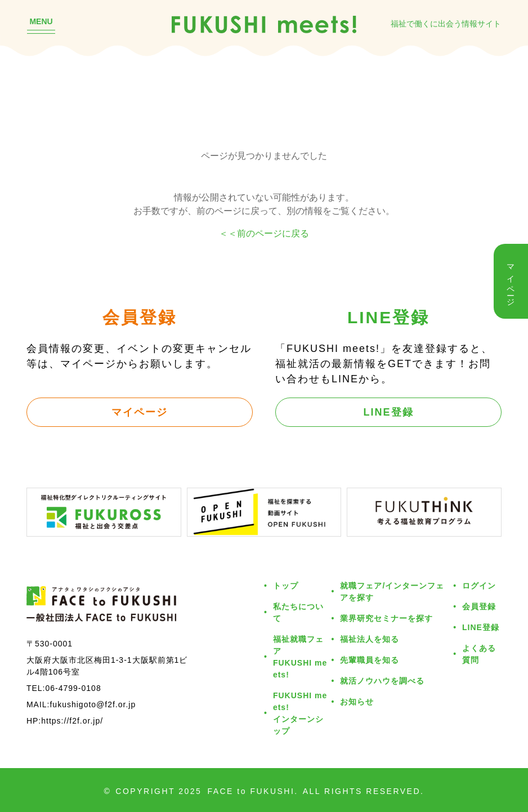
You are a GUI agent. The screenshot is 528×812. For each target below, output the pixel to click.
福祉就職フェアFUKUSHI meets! (300, 657)
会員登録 (479, 606)
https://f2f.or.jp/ (72, 720)
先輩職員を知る (370, 660)
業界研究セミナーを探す (386, 618)
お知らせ (357, 701)
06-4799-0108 (73, 688)
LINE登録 (389, 412)
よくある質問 (479, 654)
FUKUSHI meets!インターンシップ (300, 713)
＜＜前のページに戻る (264, 233)
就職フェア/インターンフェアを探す (392, 591)
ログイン (479, 585)
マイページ (140, 412)
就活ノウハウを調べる (382, 681)
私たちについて (298, 612)
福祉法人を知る (370, 639)
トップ (286, 585)
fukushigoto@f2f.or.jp (93, 704)
